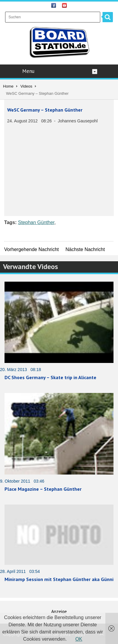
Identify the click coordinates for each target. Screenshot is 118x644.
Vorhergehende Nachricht (31, 249)
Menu (60, 71)
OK (79, 639)
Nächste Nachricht (85, 249)
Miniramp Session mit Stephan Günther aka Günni (59, 579)
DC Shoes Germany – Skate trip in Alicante (50, 377)
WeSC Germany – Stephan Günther (45, 110)
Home (8, 86)
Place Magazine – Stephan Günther (43, 489)
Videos (26, 86)
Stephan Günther (36, 222)
